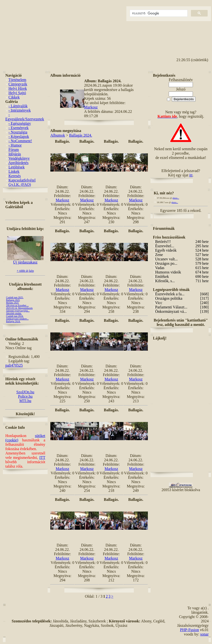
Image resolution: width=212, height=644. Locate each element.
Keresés (15, 176)
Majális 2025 (12, 303)
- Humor (15, 145)
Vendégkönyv (19, 158)
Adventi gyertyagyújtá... (18, 311)
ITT (42, 458)
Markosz (91, 107)
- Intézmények (20, 110)
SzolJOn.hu (25, 392)
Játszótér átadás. (14, 313)
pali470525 (14, 365)
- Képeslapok (19, 136)
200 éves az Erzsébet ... (17, 305)
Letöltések (17, 167)
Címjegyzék (18, 84)
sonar (204, 634)
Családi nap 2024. (15, 316)
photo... (176, 198)
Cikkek (14, 97)
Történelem (17, 80)
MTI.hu (25, 401)
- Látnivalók (18, 106)
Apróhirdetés (18, 163)
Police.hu (25, 396)
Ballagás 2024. (13, 321)
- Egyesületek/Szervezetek (25, 117)
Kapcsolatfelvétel (22, 180)
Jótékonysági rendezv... (17, 319)
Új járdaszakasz (25, 260)
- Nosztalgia (18, 132)
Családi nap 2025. (15, 297)
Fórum (14, 150)
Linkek (14, 171)
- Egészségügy (20, 123)
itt (191, 175)
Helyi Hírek (18, 88)
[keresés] (158, 13)
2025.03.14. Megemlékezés (19, 308)
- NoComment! (20, 141)
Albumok (58, 135)
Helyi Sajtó (17, 93)
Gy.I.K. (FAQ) (20, 185)
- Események (19, 128)
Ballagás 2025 (13, 300)
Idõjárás (15, 154)
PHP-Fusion (189, 630)
